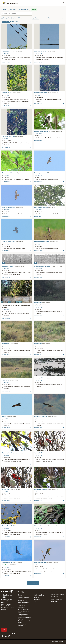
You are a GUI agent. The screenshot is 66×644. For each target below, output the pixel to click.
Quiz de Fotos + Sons (23, 609)
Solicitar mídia (21, 606)
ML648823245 (6, 428)
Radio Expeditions (6, 604)
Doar (4, 630)
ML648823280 (6, 391)
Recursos (21, 595)
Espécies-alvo (21, 608)
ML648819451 (6, 576)
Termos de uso (55, 602)
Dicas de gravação (23, 601)
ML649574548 (6, 277)
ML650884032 (6, 147)
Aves (4, 9)
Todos (34, 9)
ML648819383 (38, 573)
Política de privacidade (57, 600)
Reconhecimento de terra (57, 595)
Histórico (37, 597)
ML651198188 (6, 106)
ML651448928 (38, 62)
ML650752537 (38, 182)
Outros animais (24, 9)
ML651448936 (6, 62)
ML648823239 (38, 428)
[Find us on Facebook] (2, 636)
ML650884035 (38, 104)
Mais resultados (33, 583)
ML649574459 (38, 277)
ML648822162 (6, 501)
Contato (36, 601)
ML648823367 (38, 316)
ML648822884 (6, 464)
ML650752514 (38, 216)
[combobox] (18, 14)
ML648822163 (38, 464)
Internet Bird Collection (7, 606)
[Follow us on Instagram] (9, 636)
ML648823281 (38, 355)
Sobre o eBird (39, 595)
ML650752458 (38, 251)
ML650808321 (6, 182)
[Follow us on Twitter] (6, 636)
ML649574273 (6, 318)
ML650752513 (6, 216)
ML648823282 (6, 355)
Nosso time (37, 599)
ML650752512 (6, 251)
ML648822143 (38, 501)
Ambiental (13, 9)
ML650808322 (38, 140)
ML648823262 (38, 389)
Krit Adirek (7, 54)
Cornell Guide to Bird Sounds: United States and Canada (8, 601)
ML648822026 (38, 537)
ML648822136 (6, 537)
